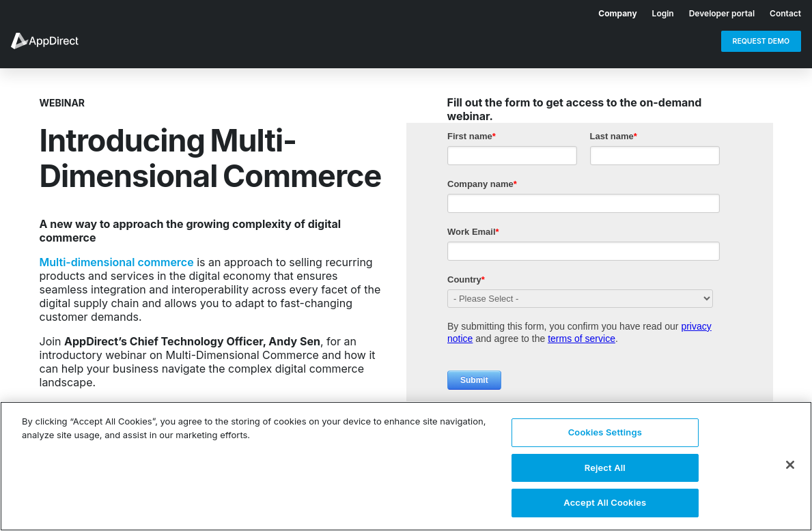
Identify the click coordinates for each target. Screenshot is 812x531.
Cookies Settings (605, 432)
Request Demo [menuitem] (761, 41)
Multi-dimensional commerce (117, 262)
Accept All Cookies (605, 502)
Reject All (605, 468)
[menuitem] (610, 11)
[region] (406, 466)
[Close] (790, 465)
